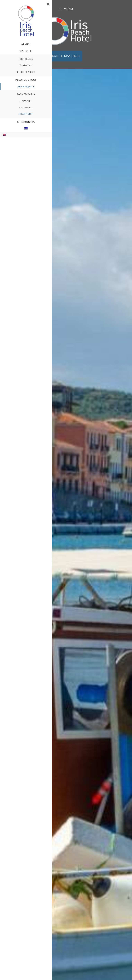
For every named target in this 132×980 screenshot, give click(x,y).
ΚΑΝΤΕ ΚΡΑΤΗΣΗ (66, 56)
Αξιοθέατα (26, 107)
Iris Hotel (26, 51)
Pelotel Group (26, 80)
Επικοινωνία (26, 122)
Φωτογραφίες (26, 72)
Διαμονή (26, 65)
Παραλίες (26, 101)
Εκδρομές (26, 114)
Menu (66, 9)
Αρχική (26, 44)
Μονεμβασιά (26, 94)
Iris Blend (26, 59)
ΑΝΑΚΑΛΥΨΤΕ (26, 86)
